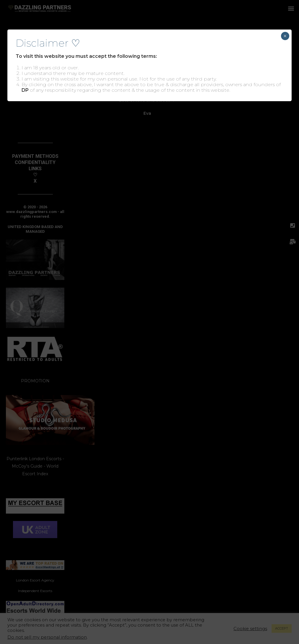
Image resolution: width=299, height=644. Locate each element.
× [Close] (285, 36)
